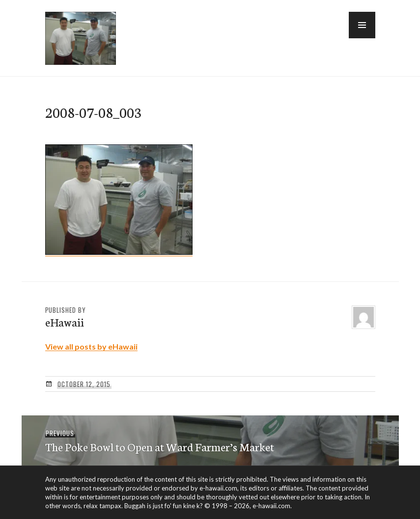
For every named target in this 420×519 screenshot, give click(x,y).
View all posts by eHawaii (91, 346)
